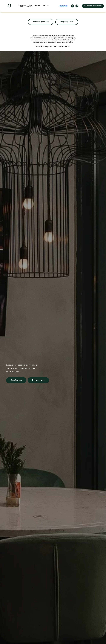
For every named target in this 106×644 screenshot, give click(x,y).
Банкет (48, 4)
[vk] (73, 5)
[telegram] (77, 5)
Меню (32, 4)
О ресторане (23, 4)
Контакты (36, 6)
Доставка (39, 4)
